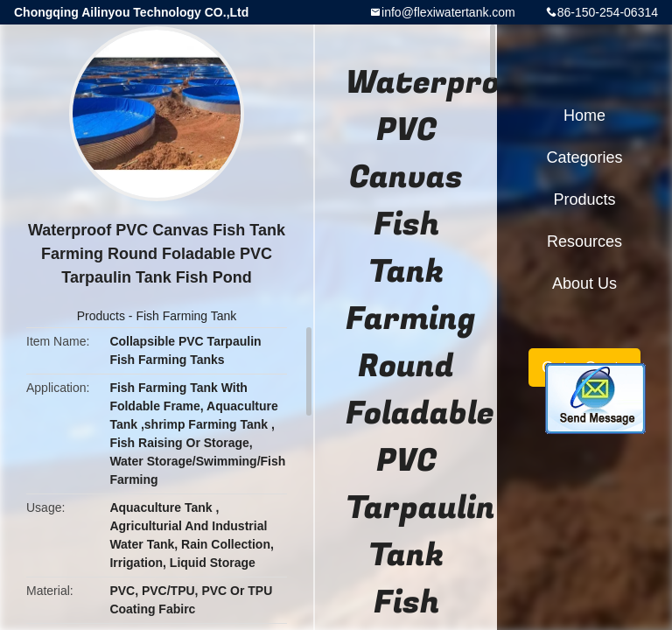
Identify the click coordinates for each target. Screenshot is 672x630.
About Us (584, 283)
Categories (584, 157)
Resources (584, 241)
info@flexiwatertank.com (448, 12)
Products (101, 316)
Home (584, 115)
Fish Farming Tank (186, 316)
